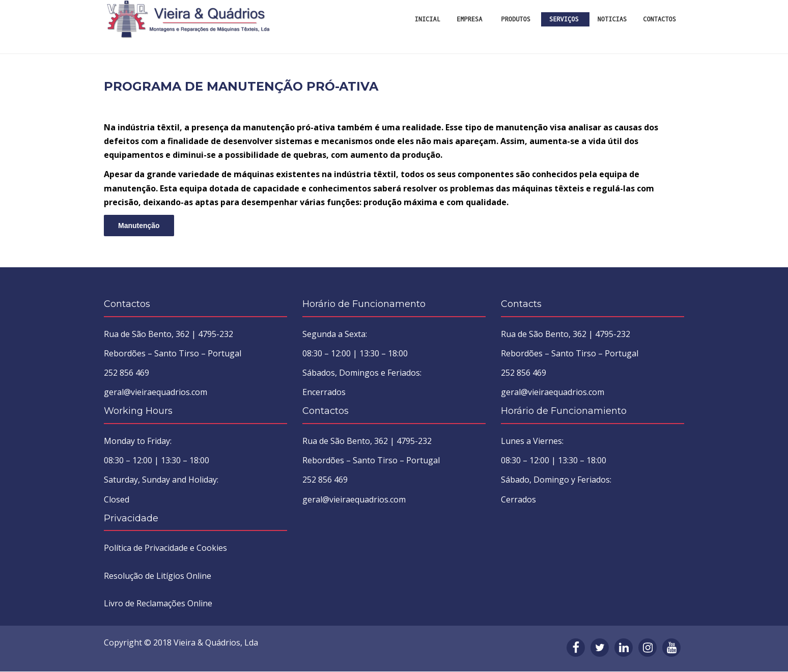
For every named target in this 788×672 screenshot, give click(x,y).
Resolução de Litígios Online (158, 577)
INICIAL (428, 19)
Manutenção (139, 227)
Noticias (612, 19)
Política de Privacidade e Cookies (165, 549)
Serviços (564, 19)
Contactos (659, 19)
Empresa (469, 19)
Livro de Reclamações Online (158, 604)
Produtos (516, 19)
